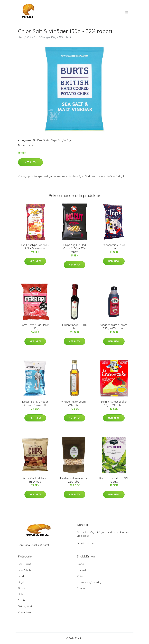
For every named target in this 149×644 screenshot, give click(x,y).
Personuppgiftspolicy (89, 582)
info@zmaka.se (86, 543)
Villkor (80, 576)
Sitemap (82, 588)
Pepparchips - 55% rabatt (114, 247)
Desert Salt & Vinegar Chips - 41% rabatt (35, 403)
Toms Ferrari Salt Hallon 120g (35, 327)
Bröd (21, 576)
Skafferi (37, 140)
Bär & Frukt (24, 564)
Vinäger (68, 140)
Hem (21, 37)
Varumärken (25, 612)
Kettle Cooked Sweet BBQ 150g (35, 480)
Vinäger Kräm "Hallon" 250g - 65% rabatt (114, 327)
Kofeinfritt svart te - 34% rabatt (114, 480)
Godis (46, 140)
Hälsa (21, 594)
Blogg (80, 564)
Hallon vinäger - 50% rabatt (75, 327)
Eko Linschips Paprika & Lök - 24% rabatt (35, 247)
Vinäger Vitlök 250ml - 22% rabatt (74, 403)
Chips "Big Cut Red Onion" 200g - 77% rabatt (75, 248)
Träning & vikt (26, 606)
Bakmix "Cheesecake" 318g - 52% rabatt (114, 403)
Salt (60, 140)
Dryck (21, 582)
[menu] (127, 12)
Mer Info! (30, 162)
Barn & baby (25, 570)
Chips (54, 140)
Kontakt (81, 570)
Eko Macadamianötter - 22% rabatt (75, 480)
